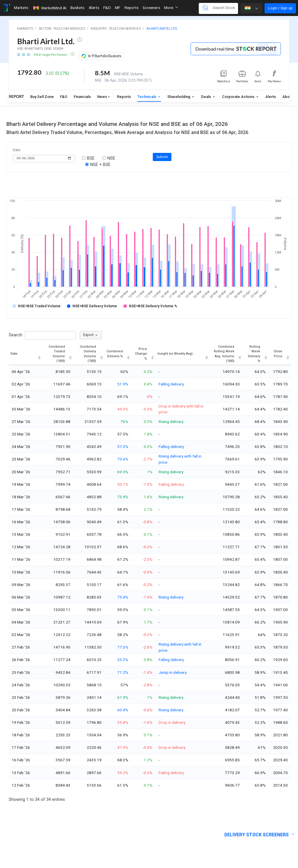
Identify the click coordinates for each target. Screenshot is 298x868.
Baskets (77, 8)
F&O (64, 97)
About (288, 97)
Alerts (271, 97)
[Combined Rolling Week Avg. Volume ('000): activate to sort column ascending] (226, 354)
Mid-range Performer (51, 55)
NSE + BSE (98, 165)
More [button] (171, 8)
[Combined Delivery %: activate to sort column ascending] (118, 354)
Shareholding (179, 97)
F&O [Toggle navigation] (107, 8)
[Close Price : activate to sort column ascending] (280, 354)
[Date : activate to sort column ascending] (26, 354)
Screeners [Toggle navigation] (151, 8)
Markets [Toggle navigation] (21, 8)
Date (17, 150)
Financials (82, 97)
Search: (42, 335)
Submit (162, 157)
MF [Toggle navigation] (118, 8)
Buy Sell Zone (42, 97)
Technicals (147, 97)
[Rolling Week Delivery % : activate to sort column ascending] (256, 354)
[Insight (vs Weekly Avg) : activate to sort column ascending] (183, 354)
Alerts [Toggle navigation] (94, 8)
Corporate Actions (239, 97)
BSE (89, 158)
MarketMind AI (49, 8)
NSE (109, 158)
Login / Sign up (280, 8)
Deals (206, 97)
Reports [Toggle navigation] (132, 8)
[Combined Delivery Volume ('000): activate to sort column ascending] (89, 354)
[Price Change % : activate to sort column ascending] (144, 354)
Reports (124, 97)
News (102, 97)
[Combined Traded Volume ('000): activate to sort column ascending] (58, 354)
